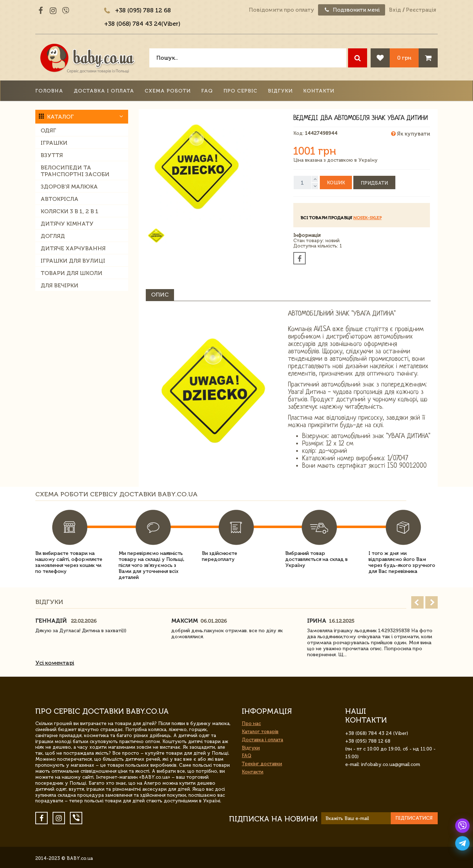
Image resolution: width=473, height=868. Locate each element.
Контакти (319, 91)
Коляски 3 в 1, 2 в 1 (70, 211)
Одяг (48, 130)
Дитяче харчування (73, 248)
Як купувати (411, 134)
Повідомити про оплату (282, 10)
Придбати (374, 183)
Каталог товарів (260, 732)
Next (432, 602)
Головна (49, 91)
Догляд (53, 236)
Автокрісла (59, 199)
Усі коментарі (55, 663)
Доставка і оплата (104, 91)
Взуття (52, 155)
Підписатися (414, 818)
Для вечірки (59, 285)
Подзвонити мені (352, 10)
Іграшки (54, 143)
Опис (160, 295)
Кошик (336, 183)
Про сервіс (240, 91)
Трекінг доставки (262, 764)
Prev (417, 602)
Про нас (251, 723)
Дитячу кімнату (67, 224)
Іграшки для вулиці (73, 261)
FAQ (207, 91)
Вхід (395, 10)
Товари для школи (71, 273)
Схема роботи (168, 91)
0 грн (404, 58)
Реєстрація (421, 10)
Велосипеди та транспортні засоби (75, 171)
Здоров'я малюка (69, 187)
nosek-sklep (367, 218)
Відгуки (280, 91)
